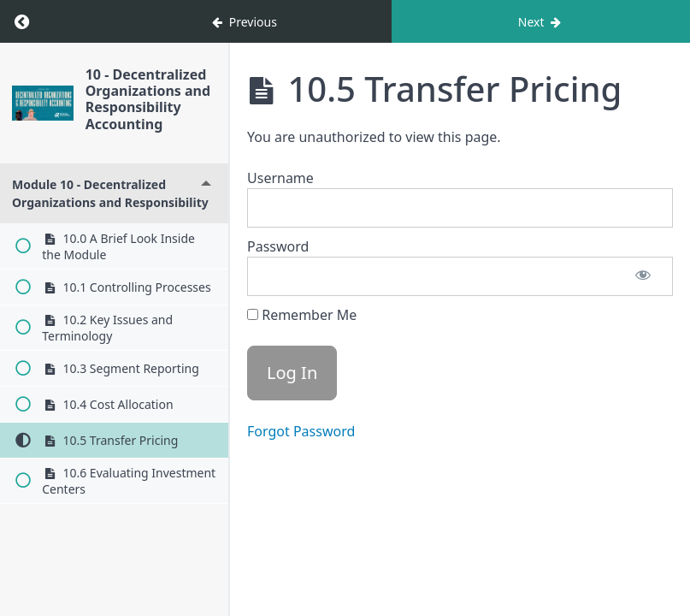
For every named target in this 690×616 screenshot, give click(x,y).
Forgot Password (301, 431)
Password (278, 246)
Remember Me (302, 315)
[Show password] (643, 276)
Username (280, 178)
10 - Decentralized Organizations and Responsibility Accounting (148, 99)
